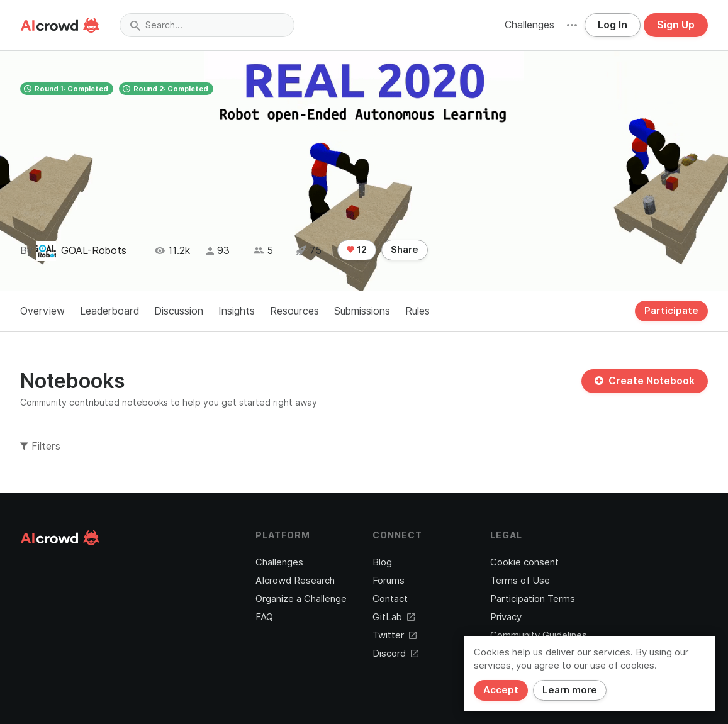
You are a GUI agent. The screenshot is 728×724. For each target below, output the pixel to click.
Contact (390, 599)
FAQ (264, 617)
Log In (613, 25)
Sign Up (676, 25)
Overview (42, 311)
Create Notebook (645, 381)
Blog (382, 562)
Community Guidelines (539, 635)
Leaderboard (109, 311)
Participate (671, 311)
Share (405, 250)
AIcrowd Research (295, 581)
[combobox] (207, 25)
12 (357, 250)
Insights (237, 311)
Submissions (362, 311)
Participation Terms (533, 599)
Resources (294, 311)
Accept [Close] (501, 690)
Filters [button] (40, 446)
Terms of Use (520, 581)
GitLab (394, 617)
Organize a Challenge (301, 599)
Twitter (395, 635)
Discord (395, 654)
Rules (417, 311)
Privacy (506, 617)
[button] (572, 25)
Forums (389, 581)
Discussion (179, 311)
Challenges (529, 25)
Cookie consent (524, 562)
